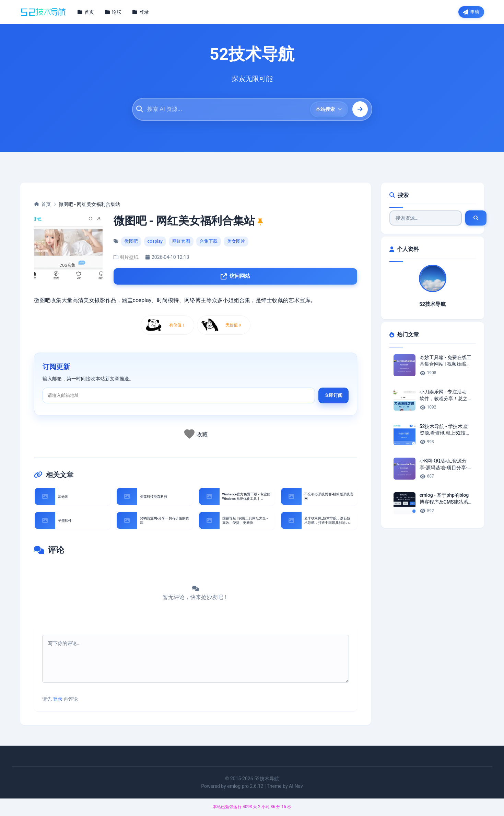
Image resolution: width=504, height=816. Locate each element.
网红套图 (181, 243)
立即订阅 (333, 398)
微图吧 (131, 243)
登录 (58, 701)
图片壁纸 (129, 258)
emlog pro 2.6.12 (245, 788)
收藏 (202, 437)
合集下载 (209, 243)
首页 (42, 205)
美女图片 (236, 243)
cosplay (155, 243)
